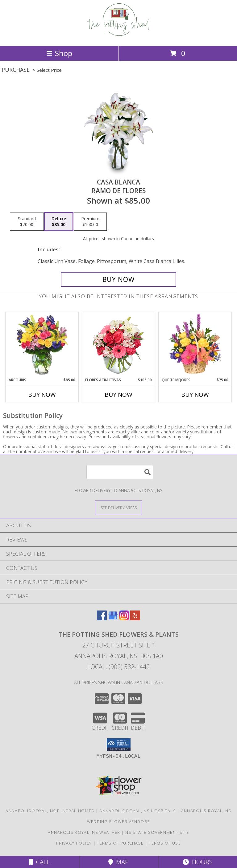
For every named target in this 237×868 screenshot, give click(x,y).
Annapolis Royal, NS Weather (84, 832)
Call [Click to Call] (39, 862)
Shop (59, 53)
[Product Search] (120, 472)
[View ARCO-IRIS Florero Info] (42, 345)
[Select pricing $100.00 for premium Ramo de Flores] (90, 222)
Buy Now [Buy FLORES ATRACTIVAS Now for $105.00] (118, 395)
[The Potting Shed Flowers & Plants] (119, 37)
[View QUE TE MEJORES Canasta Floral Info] (195, 345)
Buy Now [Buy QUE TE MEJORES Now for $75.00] (195, 395)
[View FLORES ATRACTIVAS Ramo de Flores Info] (119, 345)
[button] (119, 744)
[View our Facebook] (102, 618)
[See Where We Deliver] (118, 507)
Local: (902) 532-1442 (118, 667)
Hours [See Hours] (198, 862)
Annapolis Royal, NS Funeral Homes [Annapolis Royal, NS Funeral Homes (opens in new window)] (50, 811)
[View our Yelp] (135, 618)
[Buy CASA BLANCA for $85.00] (118, 279)
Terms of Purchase (120, 843)
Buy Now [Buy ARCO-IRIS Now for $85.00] (42, 395)
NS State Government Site (157, 832)
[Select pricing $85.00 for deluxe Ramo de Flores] (59, 222)
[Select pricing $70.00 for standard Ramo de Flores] (27, 222)
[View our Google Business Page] (113, 618)
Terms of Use (165, 843)
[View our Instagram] (124, 618)
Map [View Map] (118, 862)
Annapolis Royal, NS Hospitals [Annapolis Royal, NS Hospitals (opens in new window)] (138, 811)
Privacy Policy (74, 843)
